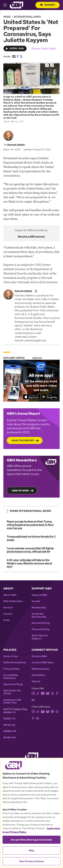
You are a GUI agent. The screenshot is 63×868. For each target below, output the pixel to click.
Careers (8, 614)
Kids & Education (13, 601)
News (7, 17)
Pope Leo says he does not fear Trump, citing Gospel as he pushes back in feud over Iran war (30, 525)
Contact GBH (39, 656)
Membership (39, 608)
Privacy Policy (12, 669)
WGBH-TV (9, 712)
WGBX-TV (9, 719)
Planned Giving (40, 629)
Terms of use (11, 656)
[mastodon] (52, 711)
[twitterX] (36, 291)
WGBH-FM (10, 731)
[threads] (52, 693)
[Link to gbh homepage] (16, 5)
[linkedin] (33, 699)
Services (8, 608)
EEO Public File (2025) (12, 692)
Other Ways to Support (40, 637)
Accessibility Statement (11, 677)
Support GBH (39, 595)
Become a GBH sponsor (32, 236)
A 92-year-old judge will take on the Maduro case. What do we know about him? (29, 563)
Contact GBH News (43, 663)
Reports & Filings (13, 684)
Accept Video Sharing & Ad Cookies (32, 840)
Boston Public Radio (44, 49)
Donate (48, 5)
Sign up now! (20, 491)
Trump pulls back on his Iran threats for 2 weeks (31, 538)
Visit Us (36, 681)
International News (27, 17)
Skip (32, 850)
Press (7, 620)
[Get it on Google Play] (50, 397)
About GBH (10, 595)
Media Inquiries (40, 669)
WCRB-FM (9, 738)
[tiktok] (38, 693)
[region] (32, 813)
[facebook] (57, 693)
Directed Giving (41, 623)
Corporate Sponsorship (39, 615)
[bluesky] (48, 693)
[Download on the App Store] (32, 397)
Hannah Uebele (16, 145)
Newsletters (38, 675)
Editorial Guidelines (15, 663)
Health (37, 358)
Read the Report (23, 440)
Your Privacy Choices (32, 861)
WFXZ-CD (9, 725)
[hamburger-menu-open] (7, 5)
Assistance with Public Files (12, 701)
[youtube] (43, 693)
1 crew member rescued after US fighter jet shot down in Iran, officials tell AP (30, 550)
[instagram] (33, 693)
